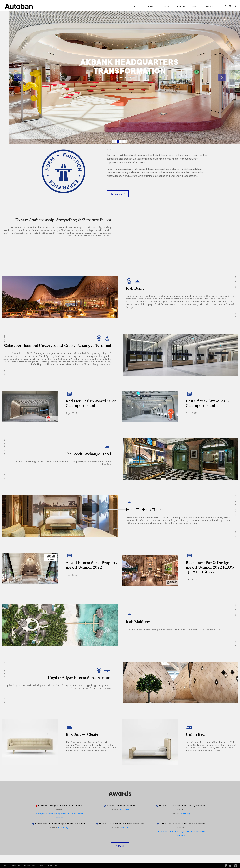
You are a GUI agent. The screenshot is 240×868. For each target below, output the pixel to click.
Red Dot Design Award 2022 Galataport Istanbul (91, 404)
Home (137, 6)
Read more (118, 194)
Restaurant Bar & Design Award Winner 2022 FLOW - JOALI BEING (211, 568)
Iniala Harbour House (145, 510)
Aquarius (124, 828)
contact (209, 6)
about (151, 6)
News (195, 6)
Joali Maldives (138, 622)
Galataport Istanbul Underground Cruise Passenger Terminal (58, 346)
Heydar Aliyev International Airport (79, 678)
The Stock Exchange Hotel (88, 454)
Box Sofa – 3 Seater (83, 735)
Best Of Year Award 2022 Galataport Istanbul (208, 404)
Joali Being (135, 289)
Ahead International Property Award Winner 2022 (92, 565)
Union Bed (195, 735)
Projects (165, 6)
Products (180, 6)
